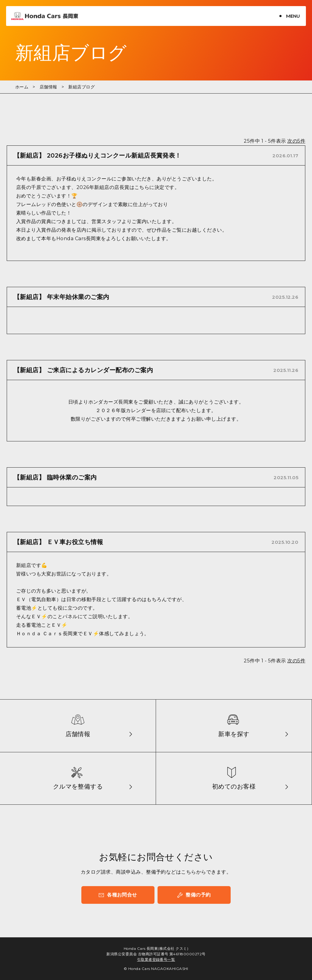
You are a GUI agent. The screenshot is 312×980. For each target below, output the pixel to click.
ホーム (22, 87)
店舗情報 (48, 87)
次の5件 (296, 141)
